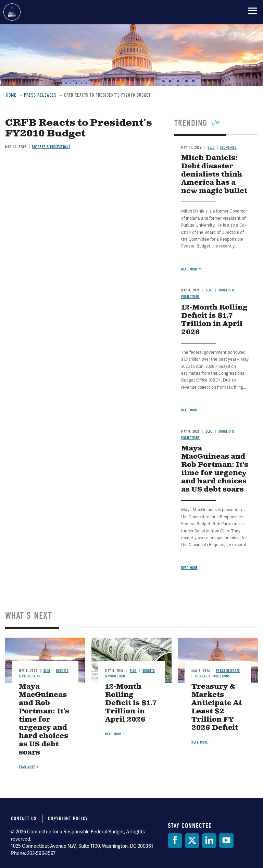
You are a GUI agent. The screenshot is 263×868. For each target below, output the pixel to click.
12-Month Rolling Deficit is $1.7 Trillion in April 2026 (214, 320)
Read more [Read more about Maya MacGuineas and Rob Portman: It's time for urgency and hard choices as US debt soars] (189, 568)
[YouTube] (226, 841)
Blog (209, 290)
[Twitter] (192, 841)
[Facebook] (175, 841)
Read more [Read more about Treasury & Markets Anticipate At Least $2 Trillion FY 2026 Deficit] (200, 742)
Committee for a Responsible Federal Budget (12, 12)
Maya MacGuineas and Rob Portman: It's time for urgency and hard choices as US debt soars (215, 469)
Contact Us (24, 819)
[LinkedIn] (209, 841)
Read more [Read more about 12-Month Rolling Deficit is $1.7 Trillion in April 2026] (189, 410)
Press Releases (228, 671)
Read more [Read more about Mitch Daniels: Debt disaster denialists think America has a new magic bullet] (189, 269)
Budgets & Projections (212, 676)
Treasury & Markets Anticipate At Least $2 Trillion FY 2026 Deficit (217, 707)
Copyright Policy (68, 819)
